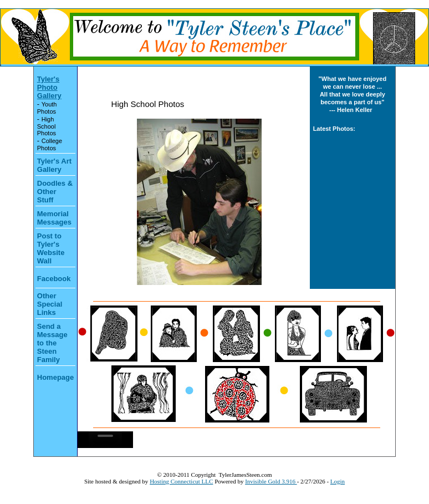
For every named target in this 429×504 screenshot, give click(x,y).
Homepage (55, 377)
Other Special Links (50, 304)
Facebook (54, 279)
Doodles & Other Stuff (55, 192)
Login (338, 481)
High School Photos (47, 126)
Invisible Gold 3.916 (271, 481)
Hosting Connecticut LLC (181, 481)
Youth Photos (47, 108)
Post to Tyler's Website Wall (51, 248)
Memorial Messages (54, 218)
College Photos (50, 144)
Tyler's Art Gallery (54, 165)
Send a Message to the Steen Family (52, 343)
